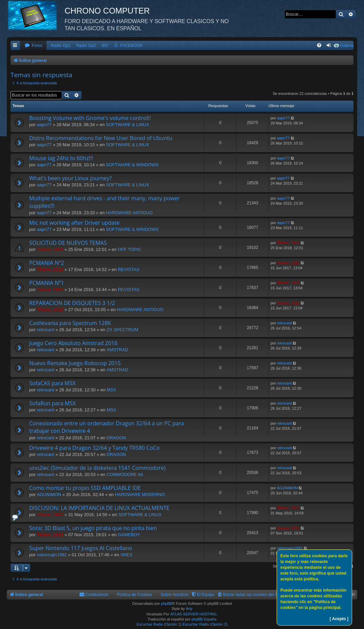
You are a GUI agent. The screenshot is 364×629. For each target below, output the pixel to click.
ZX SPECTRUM (123, 330)
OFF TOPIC (130, 249)
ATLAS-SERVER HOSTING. (194, 614)
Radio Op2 (86, 46)
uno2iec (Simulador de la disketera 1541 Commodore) (97, 468)
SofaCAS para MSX (52, 383)
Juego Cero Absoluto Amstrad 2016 (73, 343)
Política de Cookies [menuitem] (135, 595)
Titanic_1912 (50, 249)
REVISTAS (129, 269)
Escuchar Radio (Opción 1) (159, 624)
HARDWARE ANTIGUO (129, 213)
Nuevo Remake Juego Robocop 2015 (75, 363)
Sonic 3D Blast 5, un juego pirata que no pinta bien (93, 528)
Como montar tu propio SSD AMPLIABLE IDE (85, 488)
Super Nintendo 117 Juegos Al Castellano (81, 548)
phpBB (167, 603)
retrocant (45, 330)
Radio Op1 (60, 46)
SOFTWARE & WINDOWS (132, 165)
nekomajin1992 (52, 555)
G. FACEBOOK (129, 46)
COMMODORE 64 (125, 474)
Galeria (347, 46)
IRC (105, 46)
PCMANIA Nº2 (47, 263)
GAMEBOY (129, 535)
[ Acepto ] (339, 619)
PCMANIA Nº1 (47, 283)
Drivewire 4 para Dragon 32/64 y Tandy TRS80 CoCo (94, 448)
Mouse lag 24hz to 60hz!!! (61, 158)
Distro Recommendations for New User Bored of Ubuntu (101, 138)
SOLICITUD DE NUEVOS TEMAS (68, 243)
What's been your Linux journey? (71, 178)
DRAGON (116, 438)
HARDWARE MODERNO (140, 495)
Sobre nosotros (175, 595)
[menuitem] (33, 46)
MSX (111, 390)
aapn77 (44, 125)
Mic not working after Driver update (74, 223)
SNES (126, 555)
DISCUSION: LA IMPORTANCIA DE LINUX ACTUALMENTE (99, 508)
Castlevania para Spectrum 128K (70, 323)
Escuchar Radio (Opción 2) (205, 624)
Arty (189, 609)
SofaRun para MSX (53, 403)
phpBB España (204, 619)
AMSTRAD (118, 350)
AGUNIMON (49, 495)
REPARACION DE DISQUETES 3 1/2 (72, 303)
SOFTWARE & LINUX (128, 125)
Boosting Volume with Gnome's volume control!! (90, 118)
